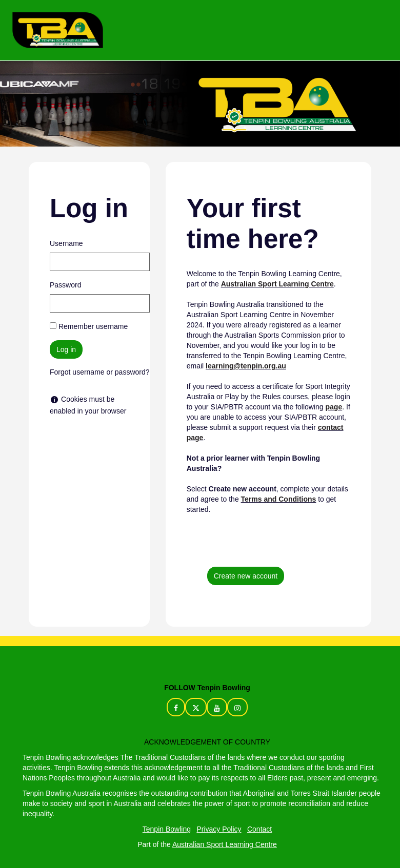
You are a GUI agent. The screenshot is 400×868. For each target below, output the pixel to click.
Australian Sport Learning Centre (225, 844)
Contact (259, 829)
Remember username (93, 326)
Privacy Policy (219, 829)
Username (66, 243)
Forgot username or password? (100, 372)
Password (65, 285)
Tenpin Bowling (167, 829)
